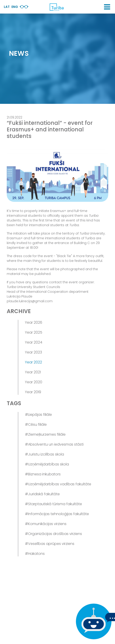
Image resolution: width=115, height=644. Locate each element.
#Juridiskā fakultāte (42, 494)
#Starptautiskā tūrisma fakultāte (53, 504)
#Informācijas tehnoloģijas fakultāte (57, 514)
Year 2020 (34, 382)
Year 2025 (34, 332)
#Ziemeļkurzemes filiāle (45, 434)
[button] (107, 7)
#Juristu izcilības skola (44, 454)
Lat (7, 7)
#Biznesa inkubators (43, 474)
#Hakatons (35, 554)
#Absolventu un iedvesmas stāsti (54, 444)
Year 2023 (33, 352)
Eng (15, 7)
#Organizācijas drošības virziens (53, 534)
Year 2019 (33, 392)
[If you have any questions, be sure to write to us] (93, 621)
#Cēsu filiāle (36, 424)
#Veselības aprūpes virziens (50, 544)
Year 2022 (33, 362)
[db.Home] (56, 7)
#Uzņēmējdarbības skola (47, 464)
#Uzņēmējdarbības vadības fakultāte (58, 484)
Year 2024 (34, 342)
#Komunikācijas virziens (46, 524)
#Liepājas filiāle (38, 415)
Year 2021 (33, 372)
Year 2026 (34, 322)
